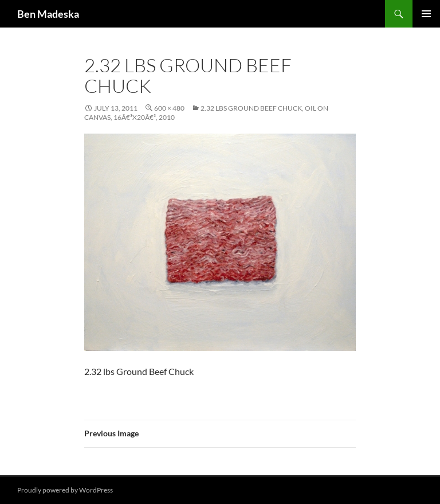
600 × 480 (169, 108)
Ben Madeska (48, 14)
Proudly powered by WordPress (65, 490)
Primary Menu (426, 14)
